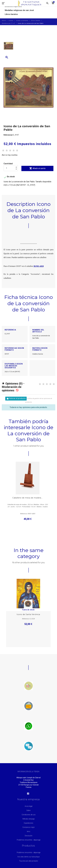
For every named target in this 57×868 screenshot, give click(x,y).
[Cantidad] (11, 168)
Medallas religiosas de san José (19, 10)
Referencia (8, 135)
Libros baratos (11, 14)
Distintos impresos (13, 6)
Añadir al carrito (37, 168)
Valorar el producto (16, 399)
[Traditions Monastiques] (30, 3)
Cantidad (8, 164)
